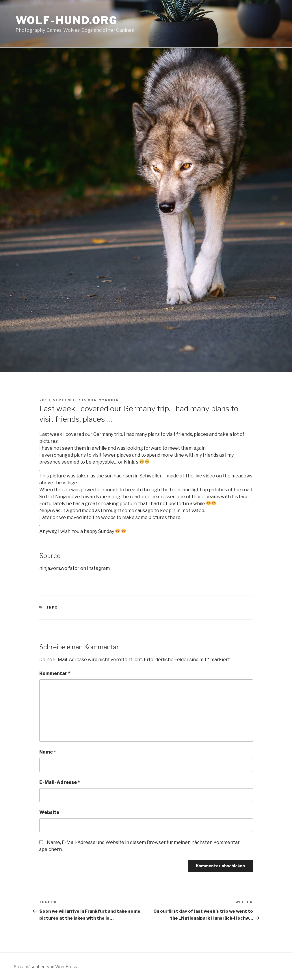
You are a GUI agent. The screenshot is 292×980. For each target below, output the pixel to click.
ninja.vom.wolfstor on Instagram (75, 568)
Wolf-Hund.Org (67, 20)
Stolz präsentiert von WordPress (45, 967)
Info (53, 607)
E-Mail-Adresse (60, 782)
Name (48, 752)
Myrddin (109, 400)
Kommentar (55, 673)
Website (49, 812)
